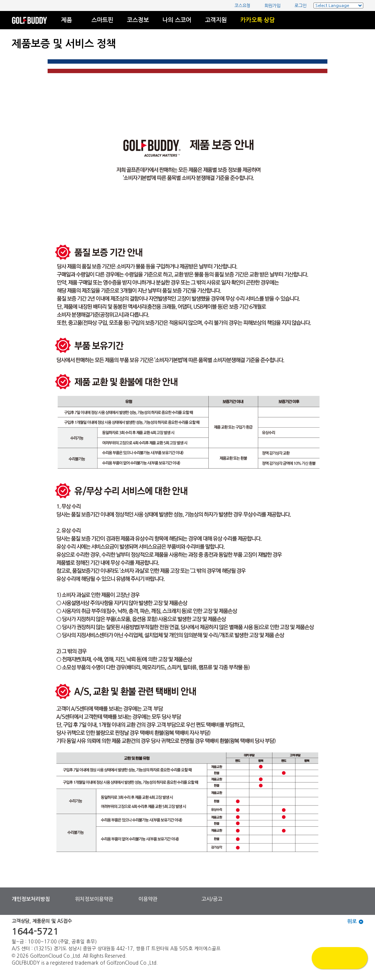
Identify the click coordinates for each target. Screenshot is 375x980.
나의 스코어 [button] (177, 20)
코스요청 (239, 5)
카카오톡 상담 (257, 20)
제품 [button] (69, 20)
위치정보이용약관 (94, 899)
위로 (355, 921)
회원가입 (269, 5)
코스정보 (138, 20)
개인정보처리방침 (31, 899)
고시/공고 (212, 899)
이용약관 (148, 899)
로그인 (297, 5)
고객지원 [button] (216, 20)
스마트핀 (102, 20)
